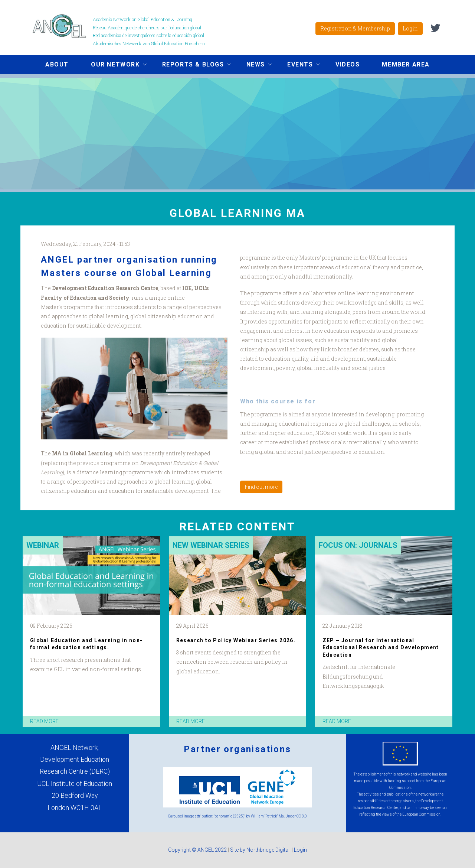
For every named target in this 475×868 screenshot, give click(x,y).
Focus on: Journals (358, 545)
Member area (406, 64)
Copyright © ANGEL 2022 (197, 850)
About (57, 64)
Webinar (43, 545)
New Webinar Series (211, 545)
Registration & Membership (355, 28)
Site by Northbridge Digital (260, 850)
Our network (113, 65)
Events (298, 65)
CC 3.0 (302, 816)
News (253, 65)
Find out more (261, 487)
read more (44, 721)
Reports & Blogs (191, 65)
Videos (348, 64)
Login (410, 28)
